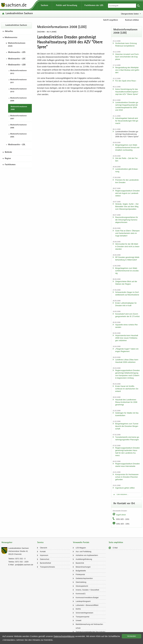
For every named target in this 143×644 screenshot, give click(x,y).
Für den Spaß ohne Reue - (126, 81)
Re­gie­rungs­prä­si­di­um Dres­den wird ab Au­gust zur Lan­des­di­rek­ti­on (127, 193)
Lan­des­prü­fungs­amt (83, 601)
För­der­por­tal (80, 574)
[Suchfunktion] (122, 6)
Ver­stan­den (132, 636)
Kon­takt (43, 552)
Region (8, 159)
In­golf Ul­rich (121, 515)
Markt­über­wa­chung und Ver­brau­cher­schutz (90, 626)
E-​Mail (115, 548)
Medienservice (11, 38)
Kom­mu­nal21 (81, 594)
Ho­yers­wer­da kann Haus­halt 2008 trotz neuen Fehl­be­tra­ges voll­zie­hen (127, 338)
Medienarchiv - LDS (17, 52)
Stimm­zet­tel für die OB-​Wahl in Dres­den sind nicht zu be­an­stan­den (127, 246)
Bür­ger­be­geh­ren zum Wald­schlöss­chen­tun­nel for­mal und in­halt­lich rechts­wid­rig (127, 147)
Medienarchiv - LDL (17, 145)
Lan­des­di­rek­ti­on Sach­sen (19, 14)
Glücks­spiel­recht (82, 586)
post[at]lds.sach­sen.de (24, 565)
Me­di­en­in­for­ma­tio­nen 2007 (18, 117)
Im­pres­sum (44, 555)
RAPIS (78, 609)
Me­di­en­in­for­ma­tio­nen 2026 (17, 45)
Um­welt (78, 621)
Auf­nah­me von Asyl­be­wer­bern (87, 555)
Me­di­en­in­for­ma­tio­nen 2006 (18, 126)
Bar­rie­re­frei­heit (45, 563)
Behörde (8, 152)
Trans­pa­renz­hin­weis (47, 567)
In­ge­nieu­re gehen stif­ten (125, 488)
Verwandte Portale (81, 543)
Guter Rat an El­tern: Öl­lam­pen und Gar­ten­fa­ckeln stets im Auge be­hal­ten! (127, 233)
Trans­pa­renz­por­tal (82, 617)
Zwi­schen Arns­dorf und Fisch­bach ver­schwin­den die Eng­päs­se (127, 57)
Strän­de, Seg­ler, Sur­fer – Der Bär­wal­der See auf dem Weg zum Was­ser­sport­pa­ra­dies (127, 206)
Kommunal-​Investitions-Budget (87, 598)
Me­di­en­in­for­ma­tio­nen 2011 (18, 81)
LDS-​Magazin (81, 548)
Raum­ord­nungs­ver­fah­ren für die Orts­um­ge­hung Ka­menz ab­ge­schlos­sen (127, 220)
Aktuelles (9, 31)
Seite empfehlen (116, 543)
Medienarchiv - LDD (17, 65)
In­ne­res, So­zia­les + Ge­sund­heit (87, 590)
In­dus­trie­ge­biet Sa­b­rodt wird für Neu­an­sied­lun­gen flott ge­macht (127, 121)
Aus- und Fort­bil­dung (83, 552)
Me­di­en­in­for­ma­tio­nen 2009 (18, 100)
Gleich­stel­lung (81, 582)
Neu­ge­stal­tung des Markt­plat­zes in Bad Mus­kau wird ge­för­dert (127, 70)
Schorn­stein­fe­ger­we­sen (84, 613)
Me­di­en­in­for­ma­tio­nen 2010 (18, 90)
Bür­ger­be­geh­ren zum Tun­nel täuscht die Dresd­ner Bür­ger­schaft (127, 426)
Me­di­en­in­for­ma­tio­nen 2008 (19, 108)
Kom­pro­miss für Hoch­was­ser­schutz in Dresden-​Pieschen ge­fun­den (127, 477)
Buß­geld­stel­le (81, 571)
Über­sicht (44, 548)
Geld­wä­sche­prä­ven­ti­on (84, 578)
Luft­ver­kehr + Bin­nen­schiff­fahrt (87, 605)
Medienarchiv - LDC (17, 59)
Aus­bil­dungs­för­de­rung (84, 559)
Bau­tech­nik (80, 563)
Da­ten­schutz (45, 559)
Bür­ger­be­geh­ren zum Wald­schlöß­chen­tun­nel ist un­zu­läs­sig (127, 271)
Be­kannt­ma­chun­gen (83, 567)
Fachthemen (10, 165)
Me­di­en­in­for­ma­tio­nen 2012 (18, 72)
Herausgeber (7, 543)
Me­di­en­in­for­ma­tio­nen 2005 (18, 136)
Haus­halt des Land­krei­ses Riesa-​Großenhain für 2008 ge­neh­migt (126, 402)
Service (40, 543)
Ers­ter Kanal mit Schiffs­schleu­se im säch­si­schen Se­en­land (127, 389)
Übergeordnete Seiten (130, 14)
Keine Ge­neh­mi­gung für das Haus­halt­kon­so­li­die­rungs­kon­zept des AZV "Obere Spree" (127, 92)
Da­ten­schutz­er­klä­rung (64, 636)
